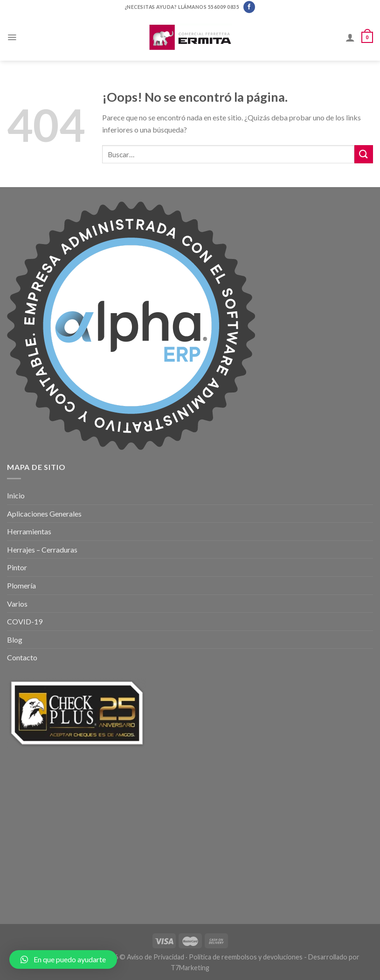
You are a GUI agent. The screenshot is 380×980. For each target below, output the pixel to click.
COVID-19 (25, 621)
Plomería (21, 585)
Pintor (17, 567)
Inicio (16, 495)
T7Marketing (190, 968)
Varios (17, 604)
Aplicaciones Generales (44, 514)
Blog (15, 640)
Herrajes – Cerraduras (42, 549)
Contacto (22, 657)
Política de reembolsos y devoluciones (246, 957)
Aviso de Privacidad (155, 957)
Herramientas (29, 531)
